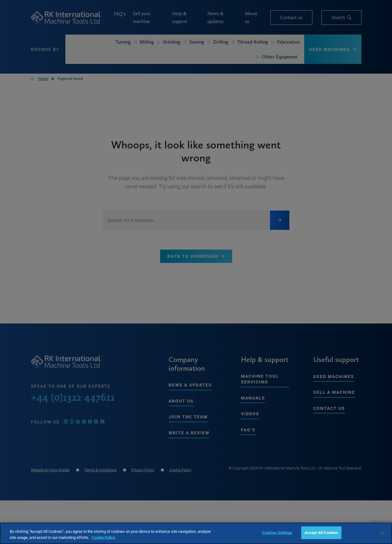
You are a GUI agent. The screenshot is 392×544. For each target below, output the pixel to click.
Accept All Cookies (321, 532)
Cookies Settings (277, 532)
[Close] (382, 533)
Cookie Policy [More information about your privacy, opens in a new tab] (104, 537)
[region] (196, 533)
